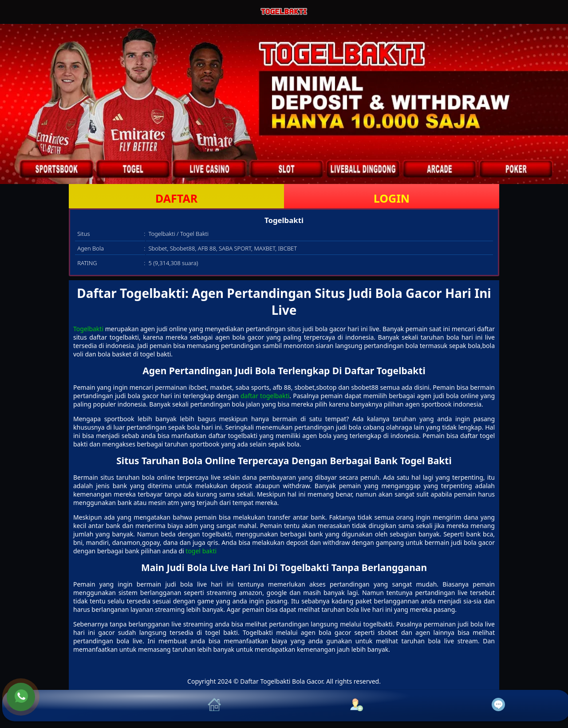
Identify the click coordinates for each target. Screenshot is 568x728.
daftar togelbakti (265, 396)
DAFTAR (176, 198)
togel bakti (201, 551)
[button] (73, 706)
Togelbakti (88, 329)
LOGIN (392, 198)
